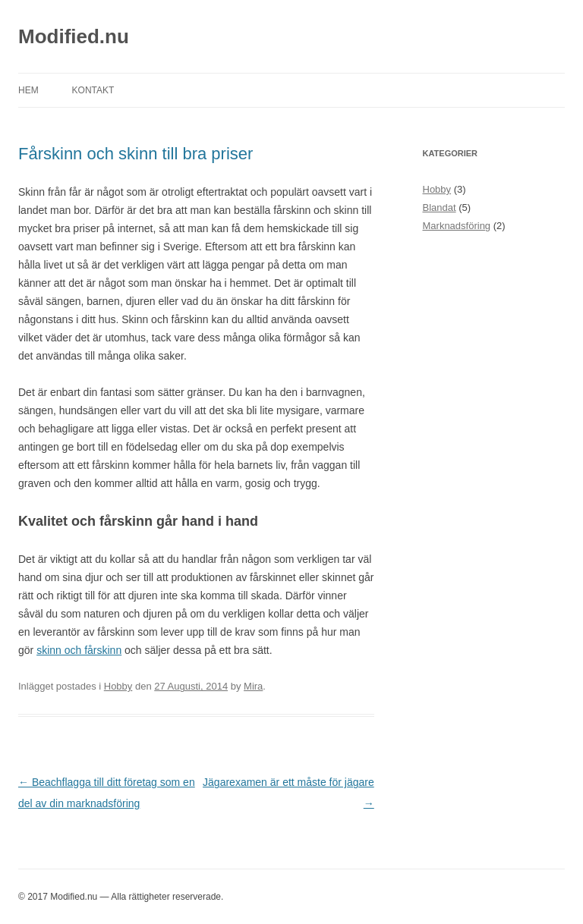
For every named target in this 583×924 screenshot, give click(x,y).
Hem (28, 90)
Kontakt (93, 90)
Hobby (118, 686)
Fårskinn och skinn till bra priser (136, 154)
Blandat (440, 207)
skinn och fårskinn (79, 650)
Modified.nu (74, 36)
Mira (253, 686)
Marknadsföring (457, 226)
